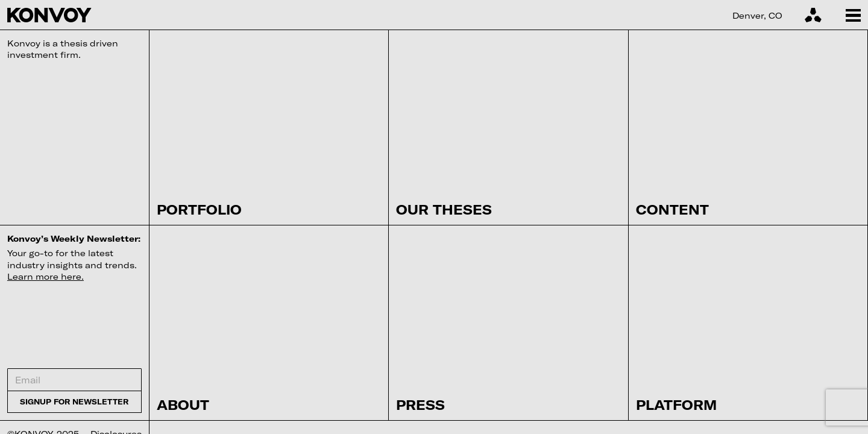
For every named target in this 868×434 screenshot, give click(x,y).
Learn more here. (46, 276)
